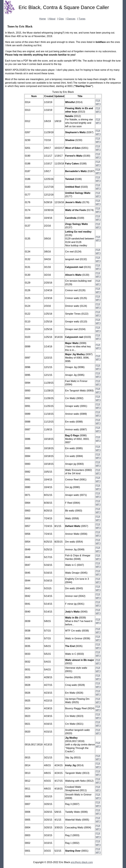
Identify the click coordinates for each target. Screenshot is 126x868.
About (52, 19)
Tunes (82, 19)
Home (43, 19)
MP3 (98, 104)
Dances (71, 19)
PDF (98, 101)
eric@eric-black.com (82, 862)
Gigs (61, 19)
